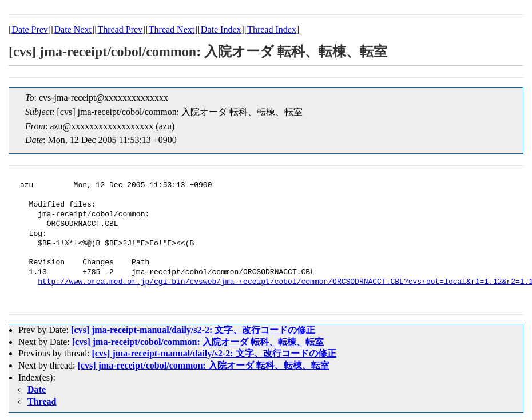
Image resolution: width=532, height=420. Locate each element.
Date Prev (30, 29)
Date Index (221, 29)
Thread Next (172, 29)
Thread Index (272, 29)
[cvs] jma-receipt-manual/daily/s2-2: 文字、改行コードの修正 (193, 330)
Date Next (73, 29)
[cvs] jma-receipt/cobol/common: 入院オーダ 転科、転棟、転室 (198, 342)
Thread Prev (120, 29)
